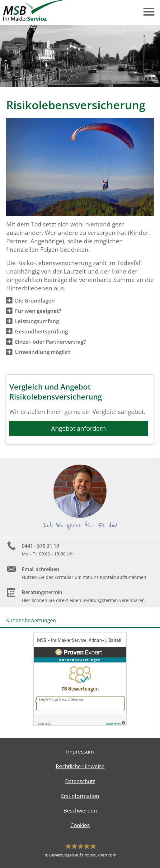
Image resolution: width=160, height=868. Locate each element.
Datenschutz (80, 781)
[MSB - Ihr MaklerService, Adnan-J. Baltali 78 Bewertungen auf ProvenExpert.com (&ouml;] (80, 850)
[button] (35, 300)
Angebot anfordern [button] (78, 428)
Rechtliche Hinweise (80, 766)
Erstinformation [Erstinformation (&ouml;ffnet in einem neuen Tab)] (80, 796)
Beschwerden (80, 810)
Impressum (80, 752)
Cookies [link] (80, 825)
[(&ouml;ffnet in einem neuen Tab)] (80, 724)
